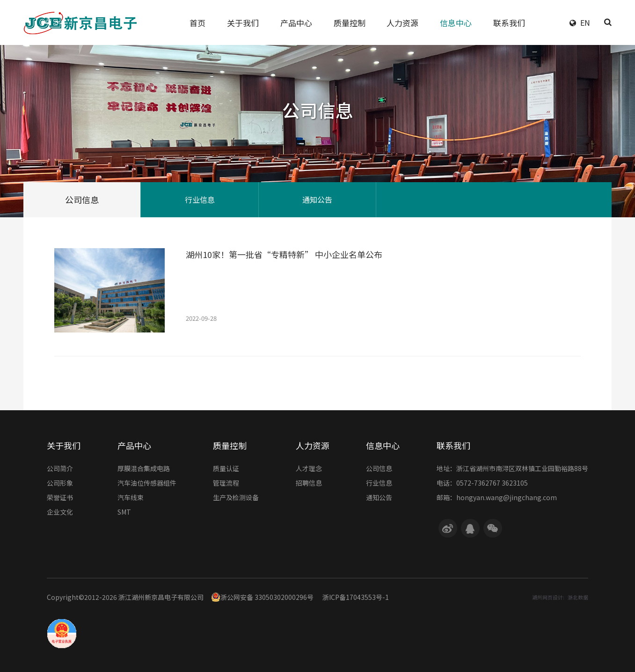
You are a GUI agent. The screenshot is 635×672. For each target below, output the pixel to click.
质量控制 (230, 445)
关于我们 (64, 445)
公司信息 (82, 199)
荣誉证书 (60, 498)
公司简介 (60, 469)
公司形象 (60, 484)
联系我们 (453, 445)
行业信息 (200, 199)
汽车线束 (131, 498)
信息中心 (383, 445)
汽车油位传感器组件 (147, 484)
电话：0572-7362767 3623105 (482, 484)
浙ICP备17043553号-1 (356, 597)
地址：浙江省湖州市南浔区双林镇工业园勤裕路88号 (512, 469)
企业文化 (60, 513)
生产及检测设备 (236, 498)
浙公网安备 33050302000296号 (262, 597)
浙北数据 (578, 597)
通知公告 (317, 199)
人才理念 (309, 469)
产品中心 (134, 445)
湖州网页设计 (547, 597)
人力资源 (313, 445)
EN (585, 22)
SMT (124, 513)
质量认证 (226, 469)
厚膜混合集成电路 (144, 469)
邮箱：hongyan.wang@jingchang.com (497, 498)
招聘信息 (309, 484)
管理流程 (226, 484)
